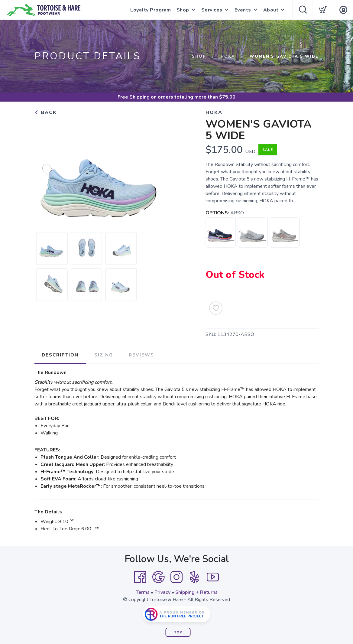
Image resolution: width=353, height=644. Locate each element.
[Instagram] (176, 577)
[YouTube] (213, 577)
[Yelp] (195, 577)
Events (243, 10)
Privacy (162, 592)
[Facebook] (140, 577)
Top (178, 632)
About (271, 10)
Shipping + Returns (196, 592)
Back (46, 112)
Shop (183, 10)
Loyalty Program (151, 10)
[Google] (158, 577)
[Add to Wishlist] (216, 308)
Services (212, 10)
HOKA (228, 57)
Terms (143, 592)
